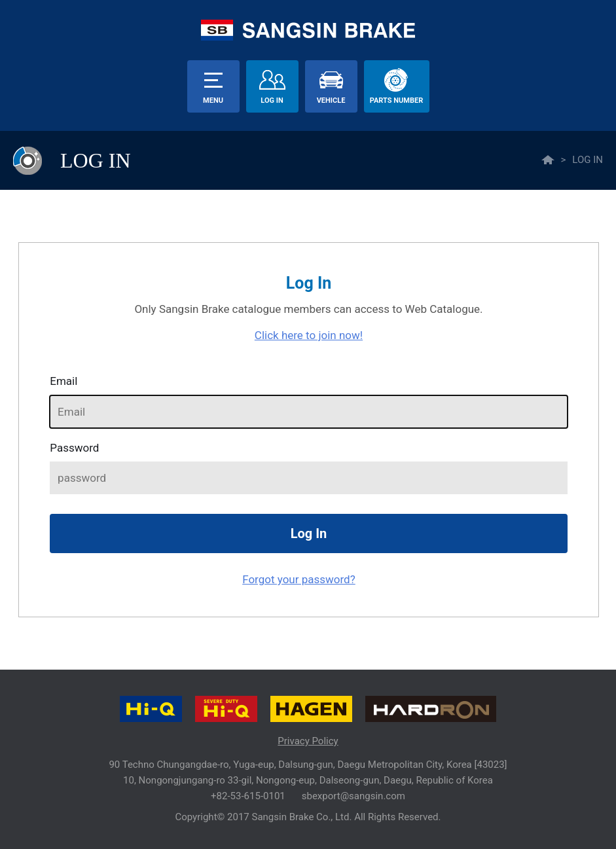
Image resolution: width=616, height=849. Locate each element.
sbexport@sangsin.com (353, 796)
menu (213, 100)
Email (63, 381)
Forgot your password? (299, 579)
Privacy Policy (308, 741)
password (74, 448)
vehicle (331, 100)
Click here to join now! (309, 335)
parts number (396, 100)
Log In (272, 100)
